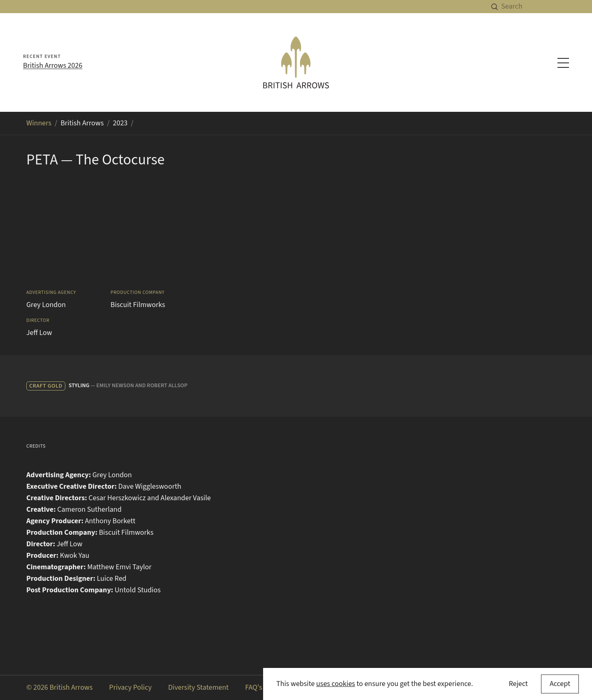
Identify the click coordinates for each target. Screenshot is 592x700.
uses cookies (336, 684)
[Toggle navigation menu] (563, 63)
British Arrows (82, 123)
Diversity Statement (198, 687)
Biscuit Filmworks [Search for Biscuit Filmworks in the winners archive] (138, 305)
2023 (120, 123)
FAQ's (253, 687)
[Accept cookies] (560, 684)
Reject (518, 684)
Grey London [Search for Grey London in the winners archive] (46, 305)
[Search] (547, 7)
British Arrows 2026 (53, 66)
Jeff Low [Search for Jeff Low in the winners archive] (39, 333)
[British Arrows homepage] (296, 62)
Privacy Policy (130, 687)
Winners (39, 123)
